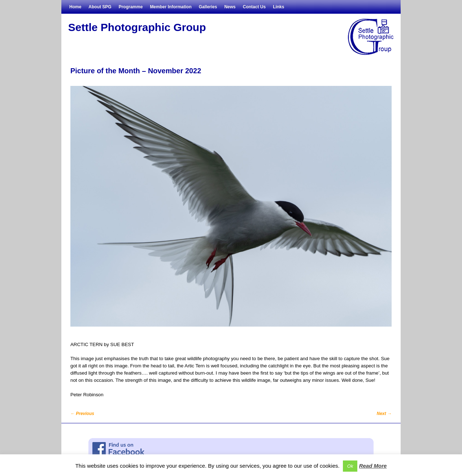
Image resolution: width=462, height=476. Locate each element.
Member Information (171, 7)
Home (75, 7)
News (230, 7)
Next (384, 414)
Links (278, 7)
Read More (373, 466)
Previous (82, 414)
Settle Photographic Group (137, 27)
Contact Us (254, 7)
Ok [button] (350, 466)
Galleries (208, 7)
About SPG (100, 7)
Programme (131, 7)
